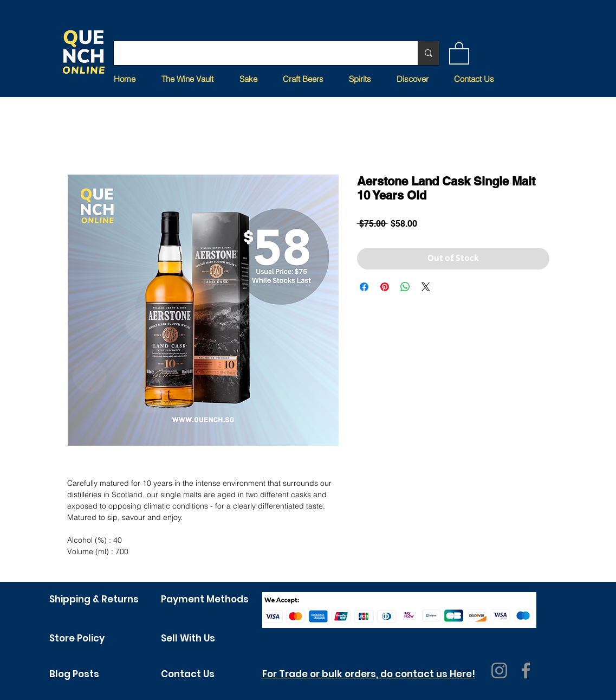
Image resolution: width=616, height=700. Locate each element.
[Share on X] (426, 287)
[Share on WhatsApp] (405, 287)
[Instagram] (499, 670)
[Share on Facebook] (364, 287)
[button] (459, 53)
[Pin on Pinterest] (385, 287)
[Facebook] (526, 670)
